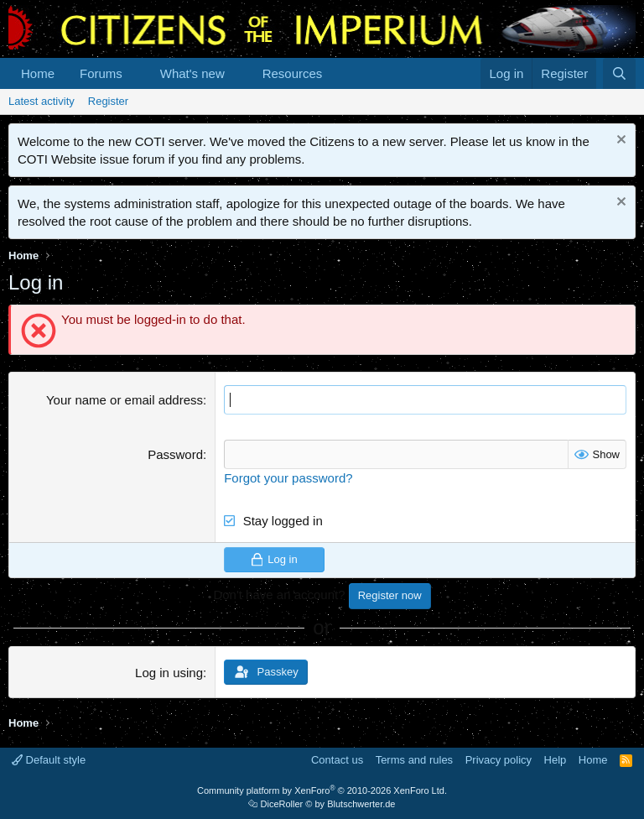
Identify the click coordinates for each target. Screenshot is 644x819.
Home (38, 73)
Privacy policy (499, 760)
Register (108, 101)
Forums (101, 73)
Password (175, 454)
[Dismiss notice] (619, 141)
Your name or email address (125, 400)
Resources (293, 73)
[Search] (619, 73)
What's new (192, 73)
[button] (136, 73)
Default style (49, 760)
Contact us (337, 760)
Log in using (169, 673)
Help (556, 760)
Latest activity (42, 101)
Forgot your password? (288, 478)
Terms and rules (414, 760)
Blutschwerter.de (361, 804)
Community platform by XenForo (322, 790)
